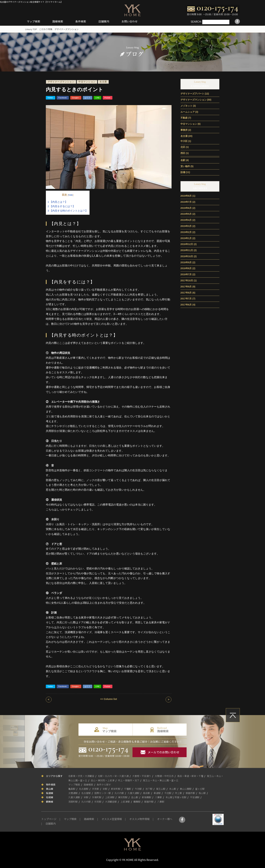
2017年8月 (186, 292)
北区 (183, 147)
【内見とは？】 (58, 202)
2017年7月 (186, 298)
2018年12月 (187, 244)
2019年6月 (186, 208)
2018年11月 (187, 250)
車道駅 (157, 793)
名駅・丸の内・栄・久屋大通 (113, 776)
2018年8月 (186, 268)
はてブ (88, 97)
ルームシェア (188, 112)
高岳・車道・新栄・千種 (190, 776)
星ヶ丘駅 (200, 789)
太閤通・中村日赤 (164, 776)
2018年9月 (186, 262)
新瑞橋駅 (147, 797)
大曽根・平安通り (142, 776)
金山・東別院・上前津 (103, 780)
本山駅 (173, 789)
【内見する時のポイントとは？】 (68, 210)
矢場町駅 (97, 797)
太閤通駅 (73, 793)
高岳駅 (147, 793)
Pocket (108, 97)
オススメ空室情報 (112, 819)
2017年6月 (186, 304)
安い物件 (185, 166)
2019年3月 (186, 226)
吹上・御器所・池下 (129, 780)
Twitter (51, 97)
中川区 (184, 141)
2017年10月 (187, 280)
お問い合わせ (131, 21)
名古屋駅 (84, 789)
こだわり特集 (46, 29)
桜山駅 (202, 793)
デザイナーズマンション (67, 29)
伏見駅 (95, 789)
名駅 (183, 160)
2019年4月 (186, 220)
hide (71, 195)
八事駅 (158, 797)
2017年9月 (186, 286)
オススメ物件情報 (139, 819)
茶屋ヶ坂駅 (180, 797)
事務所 (184, 130)
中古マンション (87, 82)
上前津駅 (110, 797)
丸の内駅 (119, 793)
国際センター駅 (103, 793)
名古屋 (103, 82)
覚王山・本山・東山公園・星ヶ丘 (161, 780)
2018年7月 (186, 274)
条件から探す (104, 784)
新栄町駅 (116, 789)
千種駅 (128, 789)
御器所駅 (190, 793)
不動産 (184, 118)
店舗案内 (105, 21)
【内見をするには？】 (61, 206)
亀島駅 (72, 789)
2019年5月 (186, 214)
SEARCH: (193, 21)
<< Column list (109, 699)
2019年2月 (186, 232)
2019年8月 (186, 196)
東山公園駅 (186, 789)
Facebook (63, 97)
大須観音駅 (111, 801)
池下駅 (149, 789)
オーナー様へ (165, 819)
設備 (183, 172)
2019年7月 (186, 202)
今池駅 (138, 789)
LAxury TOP (31, 29)
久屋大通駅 (134, 793)
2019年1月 (186, 238)
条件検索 (81, 21)
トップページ (49, 819)
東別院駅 (123, 797)
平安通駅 (195, 797)
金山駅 (135, 797)
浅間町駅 (73, 801)
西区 (183, 153)
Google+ (76, 97)
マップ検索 (34, 21)
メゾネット (186, 106)
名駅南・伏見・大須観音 (81, 776)
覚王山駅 (161, 789)
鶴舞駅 (137, 801)
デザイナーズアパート (192, 93)
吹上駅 (178, 793)
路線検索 (58, 21)
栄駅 (105, 789)
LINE (97, 97)
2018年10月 (187, 256)
